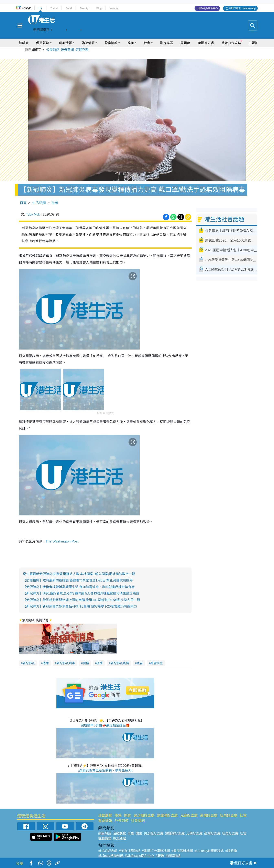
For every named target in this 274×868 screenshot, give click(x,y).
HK (40, 8)
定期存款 (90, 30)
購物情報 (88, 43)
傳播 (46, 663)
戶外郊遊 (122, 821)
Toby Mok (33, 214)
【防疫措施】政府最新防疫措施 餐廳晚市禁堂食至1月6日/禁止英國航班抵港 (78, 580)
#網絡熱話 (173, 856)
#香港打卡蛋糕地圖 (156, 851)
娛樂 (131, 43)
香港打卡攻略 (231, 43)
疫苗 (140, 663)
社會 (147, 43)
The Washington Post (62, 541)
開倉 (128, 815)
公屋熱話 (61, 30)
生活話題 (39, 203)
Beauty (84, 8)
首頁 (23, 203)
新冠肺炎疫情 (120, 663)
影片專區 (166, 43)
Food (69, 8)
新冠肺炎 (29, 663)
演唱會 (24, 43)
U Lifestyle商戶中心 (207, 8)
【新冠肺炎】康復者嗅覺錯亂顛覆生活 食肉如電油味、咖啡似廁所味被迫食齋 (79, 587)
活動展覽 (105, 815)
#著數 (160, 856)
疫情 (100, 663)
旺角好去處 (229, 815)
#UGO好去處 (108, 851)
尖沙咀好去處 (144, 815)
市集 (118, 815)
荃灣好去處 (209, 815)
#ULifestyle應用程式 (209, 851)
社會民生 (157, 663)
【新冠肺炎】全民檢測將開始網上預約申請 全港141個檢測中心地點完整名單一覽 (82, 600)
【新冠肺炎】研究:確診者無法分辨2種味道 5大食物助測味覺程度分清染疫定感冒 (81, 593)
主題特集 (255, 43)
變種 (86, 663)
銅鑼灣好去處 (167, 815)
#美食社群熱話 (130, 851)
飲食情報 (111, 43)
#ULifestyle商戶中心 (139, 856)
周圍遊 (185, 43)
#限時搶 (231, 851)
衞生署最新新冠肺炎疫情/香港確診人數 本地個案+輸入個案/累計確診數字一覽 (79, 574)
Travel (54, 8)
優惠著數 (43, 43)
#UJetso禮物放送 (111, 856)
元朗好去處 (189, 815)
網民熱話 (105, 833)
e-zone (114, 8)
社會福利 (138, 821)
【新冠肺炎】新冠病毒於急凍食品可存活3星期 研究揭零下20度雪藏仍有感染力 (80, 606)
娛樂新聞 (76, 30)
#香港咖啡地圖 (182, 851)
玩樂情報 (65, 43)
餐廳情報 (105, 821)
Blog (99, 8)
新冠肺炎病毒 (66, 663)
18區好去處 (206, 43)
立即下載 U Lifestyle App (242, 8)
